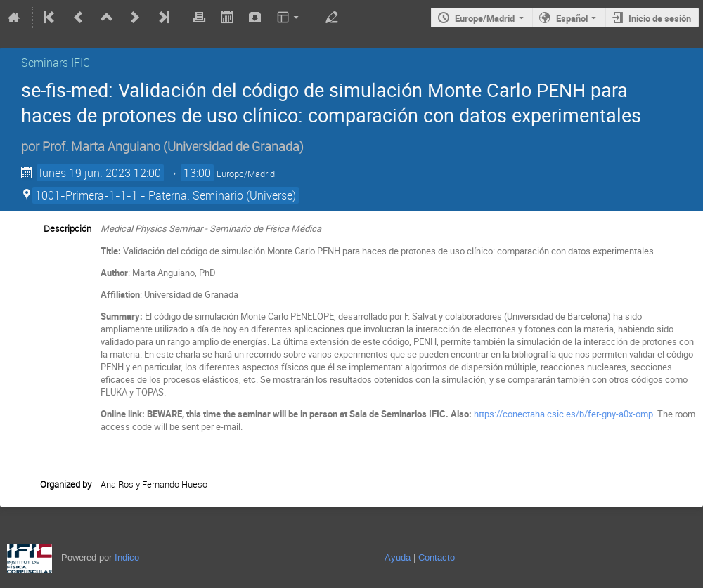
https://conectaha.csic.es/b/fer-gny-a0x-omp (563, 414)
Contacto (437, 557)
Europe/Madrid (485, 18)
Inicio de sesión (660, 18)
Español (572, 18)
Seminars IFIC (56, 63)
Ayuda (398, 557)
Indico (127, 557)
